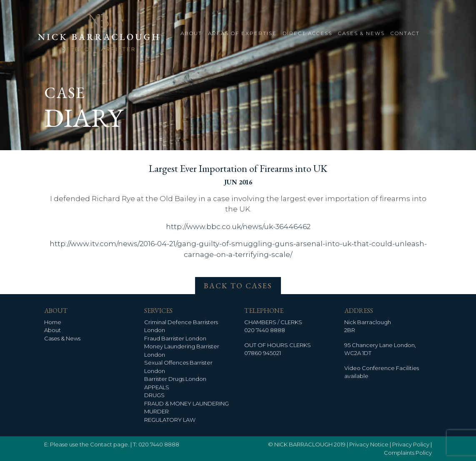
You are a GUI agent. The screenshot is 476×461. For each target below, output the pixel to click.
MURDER (157, 411)
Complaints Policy (408, 453)
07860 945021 (263, 353)
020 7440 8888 (265, 330)
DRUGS (154, 395)
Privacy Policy (411, 444)
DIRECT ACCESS (307, 33)
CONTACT (405, 33)
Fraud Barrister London (175, 338)
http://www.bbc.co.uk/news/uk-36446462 (238, 227)
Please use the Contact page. (90, 444)
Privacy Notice (369, 444)
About (53, 330)
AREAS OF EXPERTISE (242, 33)
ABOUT (191, 33)
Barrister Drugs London (175, 379)
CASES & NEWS (361, 33)
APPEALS (157, 387)
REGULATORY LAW (170, 420)
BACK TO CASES (238, 286)
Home (53, 322)
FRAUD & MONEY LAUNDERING (187, 403)
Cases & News (62, 338)
